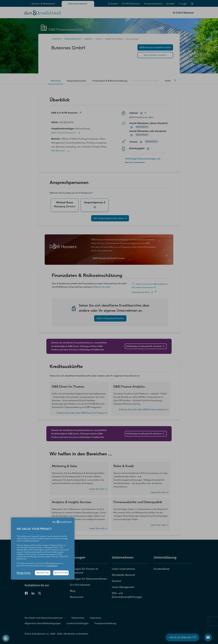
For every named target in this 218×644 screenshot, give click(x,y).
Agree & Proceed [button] (61, 573)
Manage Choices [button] (24, 573)
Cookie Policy (52, 566)
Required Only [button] (43, 573)
